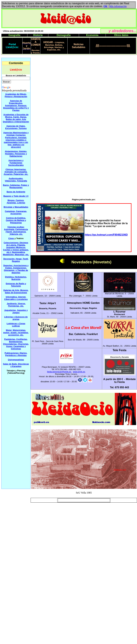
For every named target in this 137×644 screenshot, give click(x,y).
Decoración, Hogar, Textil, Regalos (16, 260)
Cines (11, 238)
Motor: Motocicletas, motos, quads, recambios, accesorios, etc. (16, 333)
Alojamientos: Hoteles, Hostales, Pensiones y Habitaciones (16, 154)
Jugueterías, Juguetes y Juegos (16, 311)
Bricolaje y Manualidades (16, 207)
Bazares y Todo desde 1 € (16, 196)
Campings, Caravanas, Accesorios (16, 212)
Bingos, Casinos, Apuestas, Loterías (16, 202)
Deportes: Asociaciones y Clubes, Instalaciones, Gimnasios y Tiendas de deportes (16, 269)
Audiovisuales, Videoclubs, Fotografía (16, 180)
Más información (118, 6)
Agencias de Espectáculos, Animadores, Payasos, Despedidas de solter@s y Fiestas (16, 106)
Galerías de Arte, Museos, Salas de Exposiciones (16, 291)
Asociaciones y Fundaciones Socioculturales (16, 163)
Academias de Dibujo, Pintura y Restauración (16, 95)
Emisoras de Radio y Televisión (16, 285)
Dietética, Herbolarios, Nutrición (16, 278)
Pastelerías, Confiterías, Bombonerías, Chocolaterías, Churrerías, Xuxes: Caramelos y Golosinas (16, 344)
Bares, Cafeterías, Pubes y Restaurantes (16, 186)
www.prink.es (79, 372)
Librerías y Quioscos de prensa (16, 318)
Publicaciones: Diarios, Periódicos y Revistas (16, 354)
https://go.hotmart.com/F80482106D (106, 235)
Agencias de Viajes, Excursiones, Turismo (16, 127)
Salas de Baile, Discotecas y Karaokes (16, 365)
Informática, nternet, (16, 298)
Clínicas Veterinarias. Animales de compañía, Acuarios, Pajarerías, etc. (16, 172)
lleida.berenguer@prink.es (59, 372)
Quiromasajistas (16, 360)
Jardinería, (12, 304)
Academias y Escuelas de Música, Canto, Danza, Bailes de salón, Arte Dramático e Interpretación (16, 118)
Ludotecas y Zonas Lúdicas (16, 325)
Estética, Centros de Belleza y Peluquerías (16, 220)
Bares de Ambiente (16, 192)
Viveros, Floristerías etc (17, 305)
